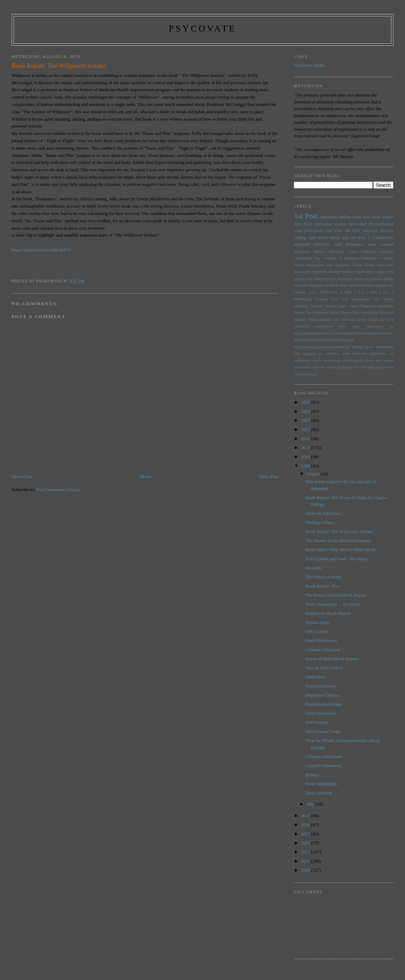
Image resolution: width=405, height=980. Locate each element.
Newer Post (22, 477)
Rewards (313, 568)
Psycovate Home (309, 65)
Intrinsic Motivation (357, 272)
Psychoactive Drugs (324, 704)
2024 (306, 411)
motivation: (302, 361)
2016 (306, 825)
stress (298, 367)
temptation (345, 367)
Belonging (337, 251)
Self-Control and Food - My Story (336, 559)
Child (353, 251)
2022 (306, 429)
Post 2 (350, 292)
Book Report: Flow (323, 586)
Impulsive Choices (322, 695)
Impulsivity (302, 272)
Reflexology (303, 299)
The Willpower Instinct (323, 313)
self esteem (385, 361)
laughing (309, 354)
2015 (306, 834)
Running (321, 299)
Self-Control (317, 722)
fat (392, 326)
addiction (302, 244)
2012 (306, 852)
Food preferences (321, 686)
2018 (306, 466)
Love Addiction (316, 279)
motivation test (382, 354)
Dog (317, 258)
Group (357, 265)
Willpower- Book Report (328, 613)
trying (305, 374)
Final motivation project (325, 224)
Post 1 (364, 238)
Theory (346, 313)
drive (342, 326)
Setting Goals (336, 306)
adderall (348, 320)
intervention (385, 347)
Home (146, 477)
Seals (335, 299)
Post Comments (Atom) (58, 489)
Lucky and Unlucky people (374, 279)
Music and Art (343, 238)
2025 (306, 402)
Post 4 (376, 292)
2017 (306, 816)
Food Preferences (321, 640)
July (311, 804)
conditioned (323, 326)
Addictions (315, 677)
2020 (306, 448)
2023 (306, 420)
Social (354, 306)
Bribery (312, 775)
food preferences (308, 231)
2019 (306, 457)
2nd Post (334, 231)
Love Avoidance (341, 279)
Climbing (368, 251)
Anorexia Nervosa (378, 231)
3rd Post (352, 231)
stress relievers (314, 367)
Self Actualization (356, 299)
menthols (333, 354)
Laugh (379, 272)
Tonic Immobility (366, 313)
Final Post (361, 217)
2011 (306, 861)
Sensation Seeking (308, 306)
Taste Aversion (319, 793)
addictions (322, 244)
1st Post (306, 216)
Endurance (369, 258)
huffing (357, 347)
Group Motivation (379, 265)
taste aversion (381, 244)
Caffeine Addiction (323, 650)
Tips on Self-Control (324, 668)
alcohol (362, 320)
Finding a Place (320, 522)
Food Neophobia (321, 713)
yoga (313, 374)
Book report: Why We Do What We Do (341, 550)
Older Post (269, 477)
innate (369, 347)
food (338, 244)
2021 (306, 438)
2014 (306, 843)
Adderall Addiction (323, 513)
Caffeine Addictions (324, 756)
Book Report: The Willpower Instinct (339, 531)
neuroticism (332, 361)
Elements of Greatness (341, 258)
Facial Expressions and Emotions (321, 265)
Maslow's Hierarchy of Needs (316, 285)
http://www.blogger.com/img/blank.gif (322, 347)
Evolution (386, 258)
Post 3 (363, 292)
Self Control (384, 299)
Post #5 (337, 292)
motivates (360, 354)
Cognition (386, 251)
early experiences (368, 326)
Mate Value (349, 285)
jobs (297, 354)
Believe (319, 251)
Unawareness (383, 238)
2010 (306, 870)
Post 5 (389, 292)
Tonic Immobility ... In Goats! (333, 604)
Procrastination (381, 224)
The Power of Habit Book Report (336, 595)
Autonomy (302, 251)
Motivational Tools (323, 731)
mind (346, 354)
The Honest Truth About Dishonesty (338, 541)
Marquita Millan (335, 217)
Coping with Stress (311, 238)
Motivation (357, 224)
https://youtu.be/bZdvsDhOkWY (41, 250)
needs (317, 361)
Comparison (303, 258)
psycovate (203, 28)
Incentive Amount (326, 272)
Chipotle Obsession (323, 766)
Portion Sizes (317, 622)
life (321, 354)
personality (355, 244)
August (314, 474)
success (331, 367)
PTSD (324, 292)
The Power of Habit (323, 577)
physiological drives (359, 361)
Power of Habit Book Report (331, 659)
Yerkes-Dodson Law (324, 320)
